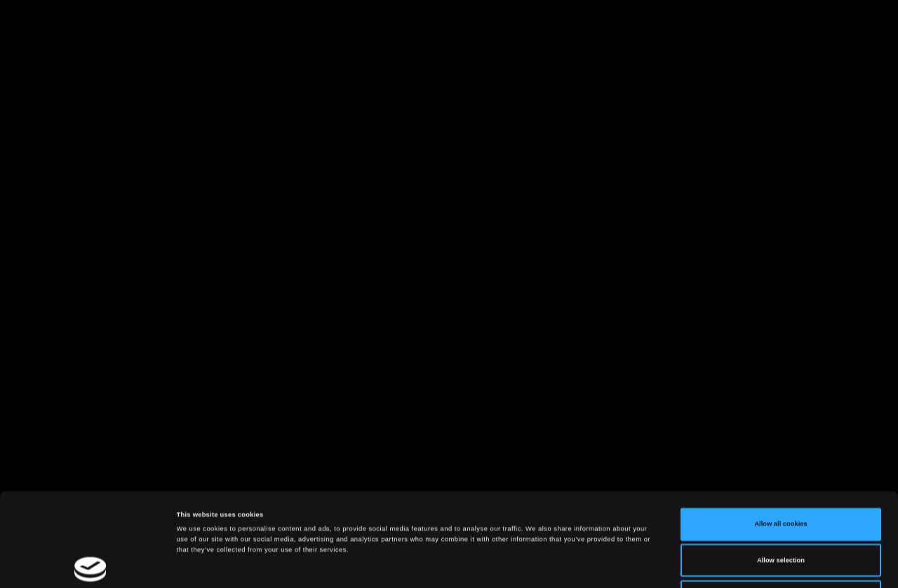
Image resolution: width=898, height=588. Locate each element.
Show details (582, 565)
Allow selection (781, 476)
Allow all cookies (780, 439)
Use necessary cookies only (781, 512)
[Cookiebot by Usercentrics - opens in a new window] (91, 564)
